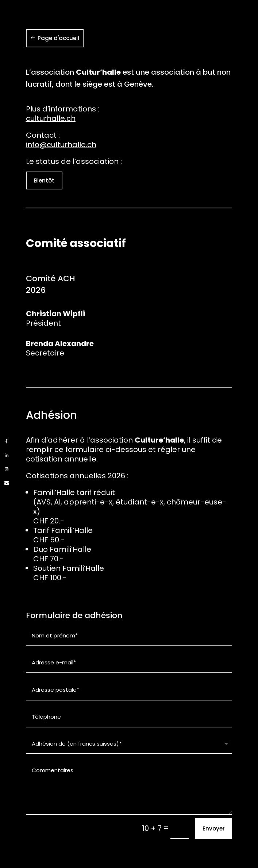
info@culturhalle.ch (61, 145)
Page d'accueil (58, 38)
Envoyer (214, 828)
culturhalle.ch (51, 118)
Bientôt (44, 180)
